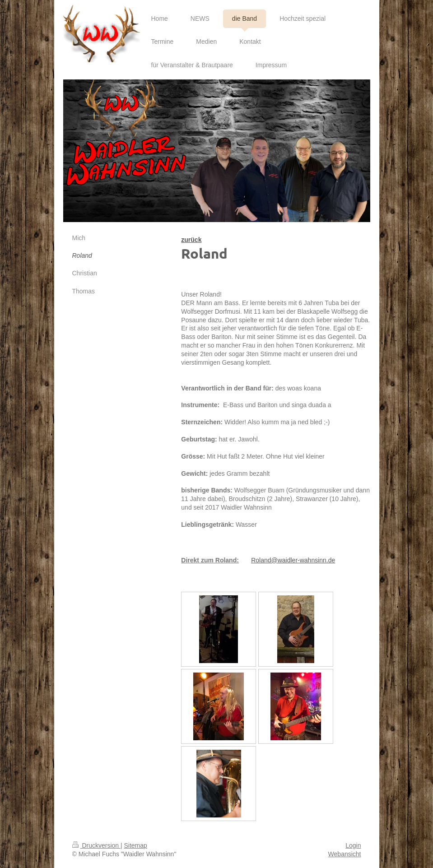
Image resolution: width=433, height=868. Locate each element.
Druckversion (96, 845)
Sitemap (136, 845)
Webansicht (345, 854)
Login (353, 845)
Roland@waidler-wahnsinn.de (293, 560)
